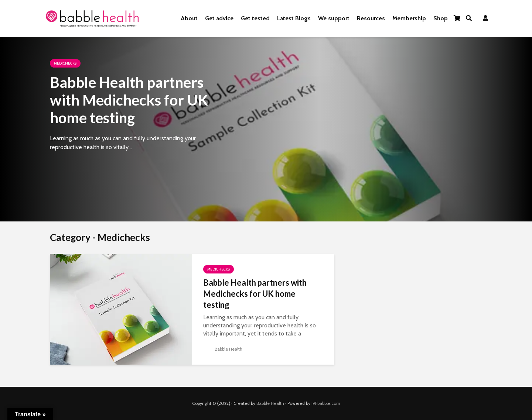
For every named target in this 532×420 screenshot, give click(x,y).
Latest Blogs (294, 18)
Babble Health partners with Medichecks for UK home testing (129, 100)
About (189, 18)
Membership (409, 18)
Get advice (219, 18)
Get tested (255, 18)
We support (334, 18)
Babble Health (223, 349)
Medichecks (65, 63)
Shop (441, 18)
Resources (371, 18)
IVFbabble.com (326, 403)
